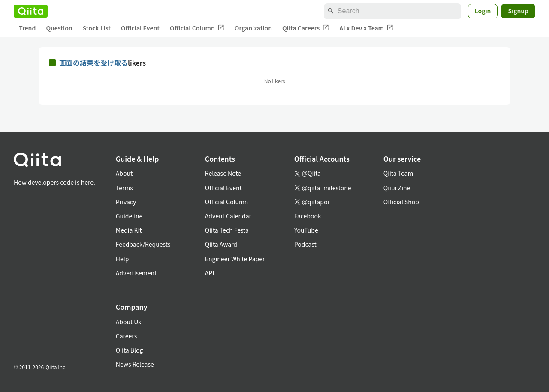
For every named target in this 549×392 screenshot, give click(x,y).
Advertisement (136, 273)
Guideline (129, 216)
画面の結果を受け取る (94, 63)
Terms (124, 188)
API (210, 273)
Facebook (308, 216)
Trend (27, 28)
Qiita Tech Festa (227, 230)
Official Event (140, 28)
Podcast (305, 244)
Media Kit (129, 230)
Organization (253, 28)
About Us (128, 322)
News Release (135, 364)
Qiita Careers (306, 28)
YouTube (306, 230)
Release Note (223, 173)
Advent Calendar (228, 216)
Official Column (197, 28)
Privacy (126, 202)
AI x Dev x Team (366, 28)
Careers (126, 336)
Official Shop (401, 202)
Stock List (97, 28)
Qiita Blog (130, 350)
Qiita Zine (397, 188)
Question (59, 28)
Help (122, 259)
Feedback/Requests (143, 244)
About (124, 173)
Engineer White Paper (235, 259)
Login (483, 11)
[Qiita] (31, 11)
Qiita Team (398, 173)
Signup (518, 11)
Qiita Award (221, 244)
